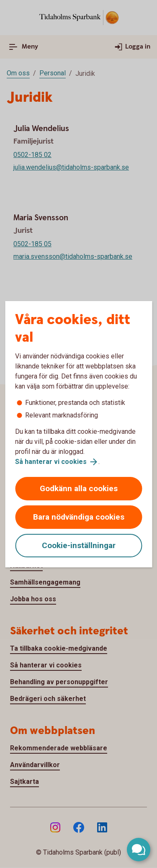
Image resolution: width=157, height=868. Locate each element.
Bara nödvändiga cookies (79, 517)
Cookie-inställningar (79, 545)
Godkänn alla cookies (79, 488)
